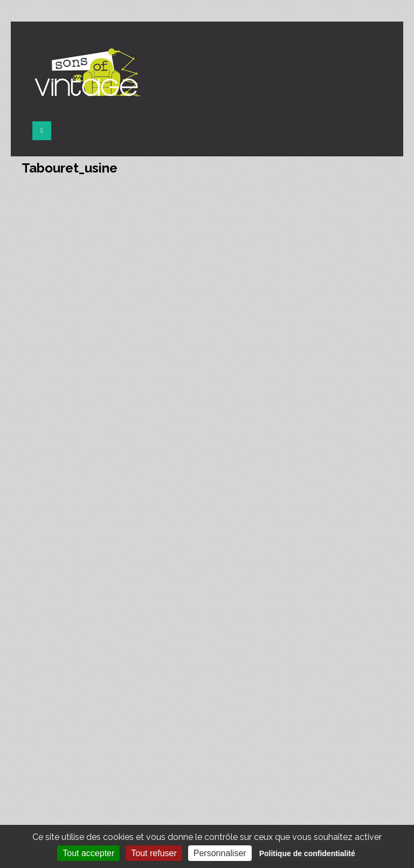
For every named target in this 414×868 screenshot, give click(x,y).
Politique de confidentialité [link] (307, 853)
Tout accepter (88, 853)
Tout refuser (154, 853)
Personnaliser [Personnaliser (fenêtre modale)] (220, 853)
